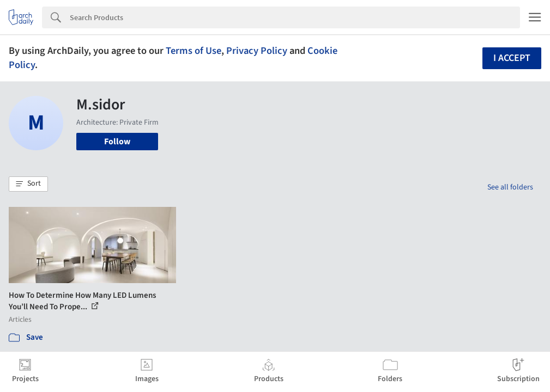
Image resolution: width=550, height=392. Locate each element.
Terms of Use (194, 51)
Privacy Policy (257, 51)
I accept (512, 58)
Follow (117, 142)
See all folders (510, 187)
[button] (28, 184)
